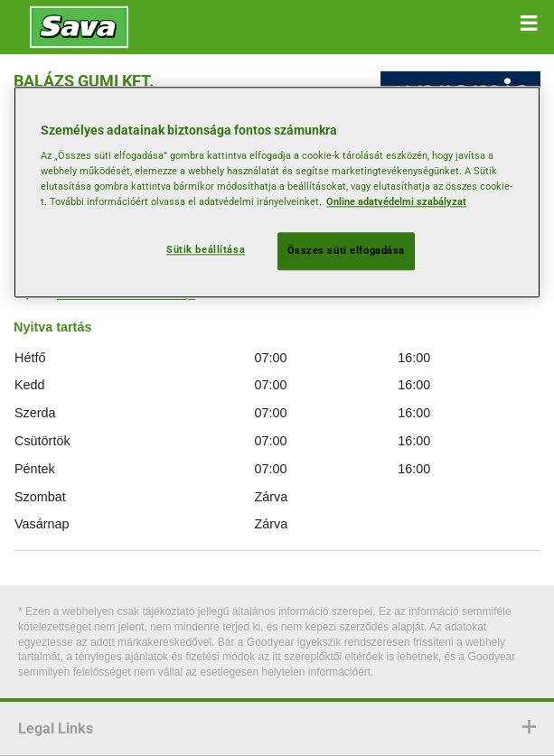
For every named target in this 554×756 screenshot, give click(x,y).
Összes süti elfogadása (347, 251)
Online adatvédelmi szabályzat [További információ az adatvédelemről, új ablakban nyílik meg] (396, 202)
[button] (529, 23)
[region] (277, 192)
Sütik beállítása (206, 250)
